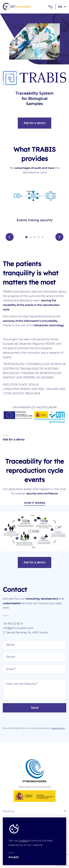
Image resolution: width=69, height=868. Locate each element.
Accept (14, 857)
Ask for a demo (34, 123)
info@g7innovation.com (18, 628)
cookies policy (58, 728)
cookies (24, 841)
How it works (35, 503)
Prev (10, 237)
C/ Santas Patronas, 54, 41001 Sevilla (25, 632)
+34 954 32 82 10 (13, 624)
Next (59, 237)
